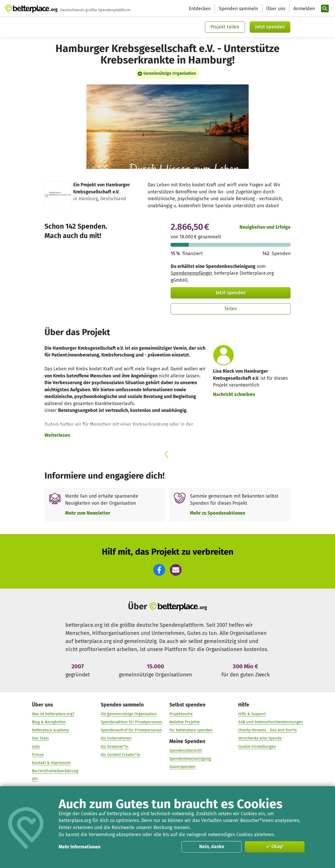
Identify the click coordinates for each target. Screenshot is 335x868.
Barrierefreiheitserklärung (55, 771)
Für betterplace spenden (191, 730)
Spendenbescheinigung (190, 758)
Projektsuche (181, 714)
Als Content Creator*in (121, 755)
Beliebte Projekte (185, 722)
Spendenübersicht (186, 750)
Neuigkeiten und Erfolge (265, 227)
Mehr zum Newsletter (88, 513)
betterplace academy (50, 730)
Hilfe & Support (252, 714)
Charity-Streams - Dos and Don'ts (267, 730)
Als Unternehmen (116, 738)
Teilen (231, 309)
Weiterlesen (57, 435)
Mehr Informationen (80, 847)
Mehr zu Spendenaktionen (218, 513)
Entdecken (200, 9)
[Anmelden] (304, 9)
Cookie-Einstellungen (257, 746)
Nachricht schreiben (234, 394)
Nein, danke (212, 847)
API (35, 779)
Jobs (36, 746)
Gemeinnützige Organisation (170, 73)
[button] (159, 570)
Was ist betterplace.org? (53, 714)
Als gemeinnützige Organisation (129, 714)
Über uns (276, 9)
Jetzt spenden (270, 27)
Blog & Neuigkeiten (49, 722)
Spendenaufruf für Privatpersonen (131, 730)
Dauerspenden (182, 767)
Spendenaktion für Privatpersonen (132, 722)
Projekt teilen (225, 27)
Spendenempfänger (192, 273)
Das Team (40, 738)
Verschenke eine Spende (260, 738)
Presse (38, 755)
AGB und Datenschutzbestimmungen (271, 722)
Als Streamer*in (115, 746)
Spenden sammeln (238, 9)
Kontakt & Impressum (51, 763)
